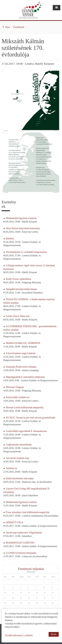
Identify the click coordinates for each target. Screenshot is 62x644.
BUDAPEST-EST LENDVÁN (20, 543)
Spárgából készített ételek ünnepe (21, 289)
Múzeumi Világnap (15, 387)
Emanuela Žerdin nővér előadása (21, 367)
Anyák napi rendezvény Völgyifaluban (24, 533)
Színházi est (11, 468)
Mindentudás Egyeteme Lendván (21, 218)
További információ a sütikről (19, 635)
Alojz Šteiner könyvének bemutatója (23, 228)
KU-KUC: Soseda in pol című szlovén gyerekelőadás (31, 418)
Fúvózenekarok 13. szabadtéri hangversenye (26, 252)
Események (19, 27)
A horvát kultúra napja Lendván (21, 353)
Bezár (54, 634)
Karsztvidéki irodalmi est (18, 397)
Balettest (10, 239)
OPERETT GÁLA (15, 522)
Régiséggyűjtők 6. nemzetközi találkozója (25, 377)
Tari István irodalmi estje (18, 458)
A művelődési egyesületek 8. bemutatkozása (26, 431)
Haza (8, 27)
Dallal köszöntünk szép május (20, 478)
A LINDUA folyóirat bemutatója (21, 553)
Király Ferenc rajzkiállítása (19, 279)
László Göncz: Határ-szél (18, 316)
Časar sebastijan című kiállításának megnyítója (28, 512)
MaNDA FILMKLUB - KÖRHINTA (23, 343)
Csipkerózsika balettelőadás (19, 445)
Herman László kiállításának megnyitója (25, 407)
